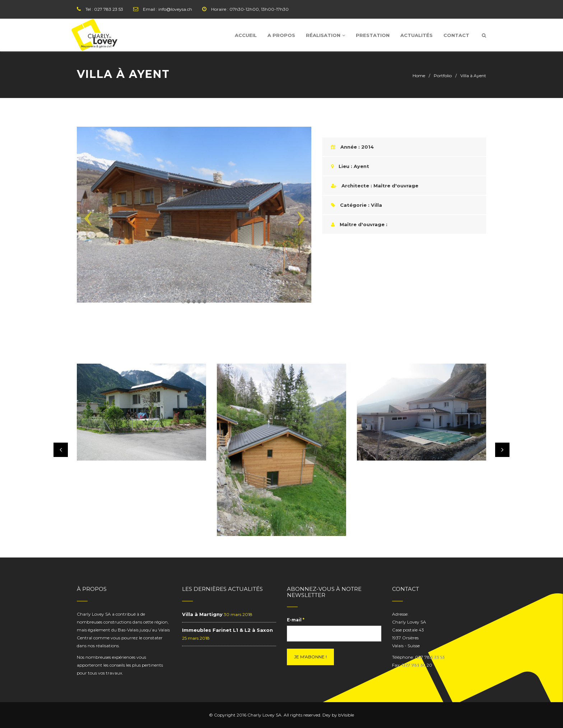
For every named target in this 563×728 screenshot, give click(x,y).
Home (419, 76)
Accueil (246, 35)
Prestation (373, 35)
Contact (456, 35)
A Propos (281, 35)
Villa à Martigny (202, 614)
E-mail (296, 620)
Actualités (417, 35)
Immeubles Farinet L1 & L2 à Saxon (227, 630)
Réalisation (325, 35)
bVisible (346, 715)
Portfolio (443, 76)
